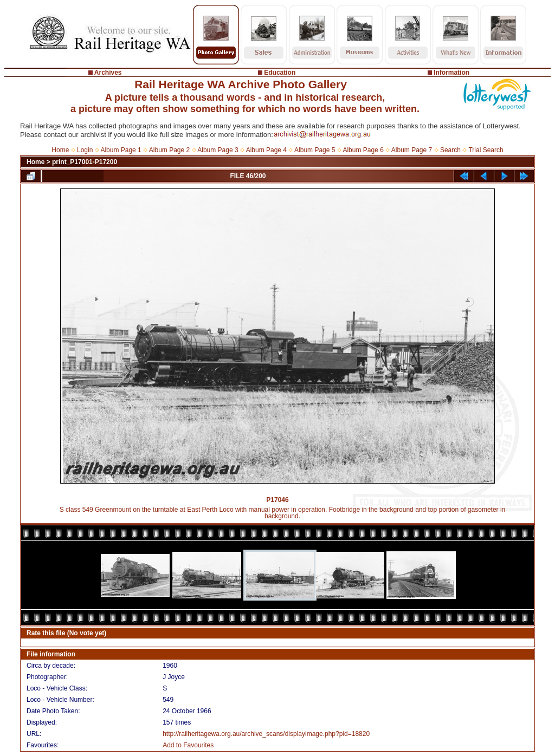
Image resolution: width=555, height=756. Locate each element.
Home (60, 150)
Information (451, 73)
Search (450, 150)
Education (280, 73)
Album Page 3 (218, 150)
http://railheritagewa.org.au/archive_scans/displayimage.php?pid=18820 (266, 734)
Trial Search (486, 150)
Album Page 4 (266, 150)
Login (85, 150)
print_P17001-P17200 (85, 162)
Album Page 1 (121, 150)
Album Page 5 (315, 150)
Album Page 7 (412, 150)
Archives (108, 73)
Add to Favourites (188, 745)
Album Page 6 (363, 150)
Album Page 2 (169, 150)
